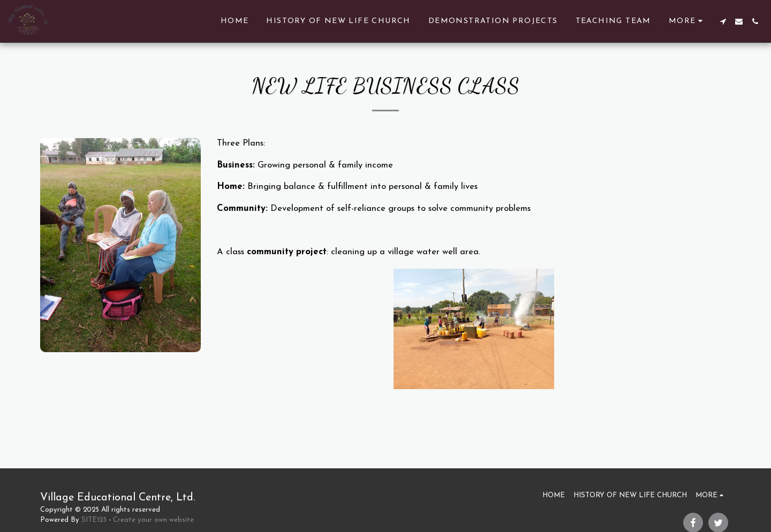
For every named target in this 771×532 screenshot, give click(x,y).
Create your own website (153, 520)
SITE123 (94, 520)
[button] (723, 21)
